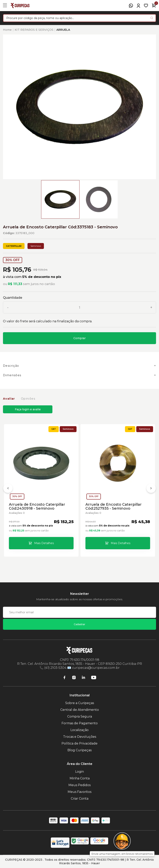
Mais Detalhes (44, 543)
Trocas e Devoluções (80, 737)
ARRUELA (63, 30)
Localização (79, 730)
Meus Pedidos (79, 785)
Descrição (11, 366)
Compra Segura (80, 716)
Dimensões (12, 375)
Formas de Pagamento (80, 723)
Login (79, 772)
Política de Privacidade (79, 743)
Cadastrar (79, 624)
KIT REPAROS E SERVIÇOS (34, 30)
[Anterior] (8, 489)
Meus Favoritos (79, 792)
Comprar (79, 338)
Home (7, 30)
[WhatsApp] (131, 6)
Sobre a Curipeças (80, 703)
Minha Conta (80, 778)
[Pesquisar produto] (152, 18)
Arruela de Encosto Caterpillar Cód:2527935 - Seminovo (114, 506)
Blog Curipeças (79, 750)
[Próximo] (151, 489)
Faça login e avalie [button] (28, 409)
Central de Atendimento (80, 710)
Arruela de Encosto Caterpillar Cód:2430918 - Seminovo (37, 506)
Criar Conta (80, 799)
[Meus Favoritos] (146, 6)
